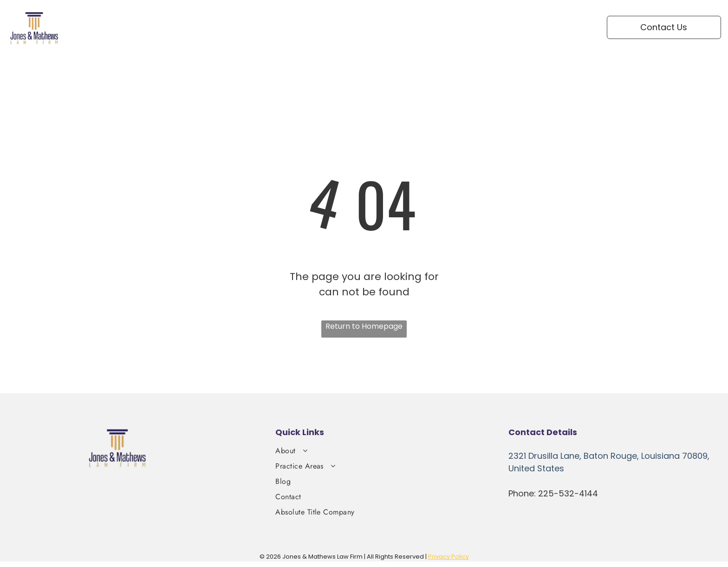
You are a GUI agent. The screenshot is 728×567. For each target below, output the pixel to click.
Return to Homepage (364, 326)
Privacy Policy (448, 557)
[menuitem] (361, 25)
